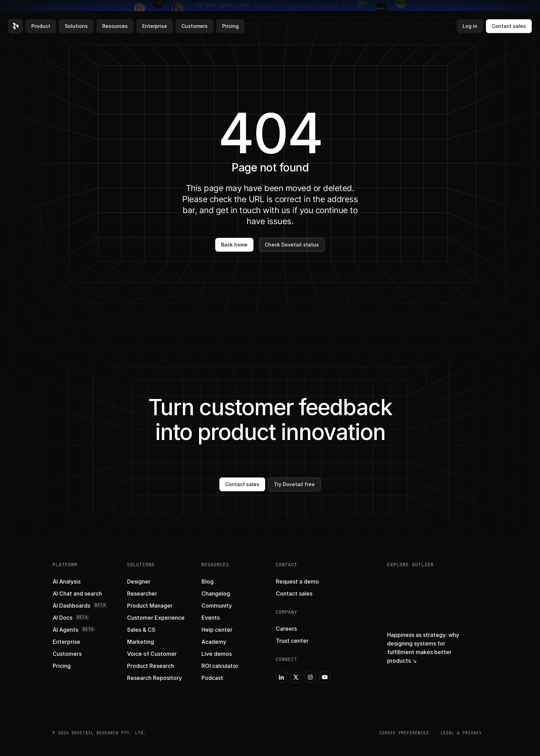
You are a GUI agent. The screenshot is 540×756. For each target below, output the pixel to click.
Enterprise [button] (155, 26)
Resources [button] (115, 26)
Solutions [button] (76, 26)
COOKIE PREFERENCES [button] (404, 733)
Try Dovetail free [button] (294, 484)
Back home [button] (234, 245)
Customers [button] (195, 26)
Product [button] (41, 26)
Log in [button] (470, 26)
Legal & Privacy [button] (461, 733)
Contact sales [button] (509, 26)
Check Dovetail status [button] (292, 245)
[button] (15, 26)
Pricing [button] (230, 26)
